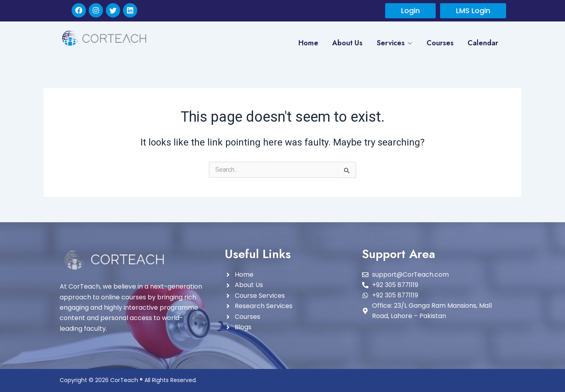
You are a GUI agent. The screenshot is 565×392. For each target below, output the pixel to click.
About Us (347, 43)
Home (307, 43)
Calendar (483, 43)
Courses (440, 43)
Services (394, 43)
